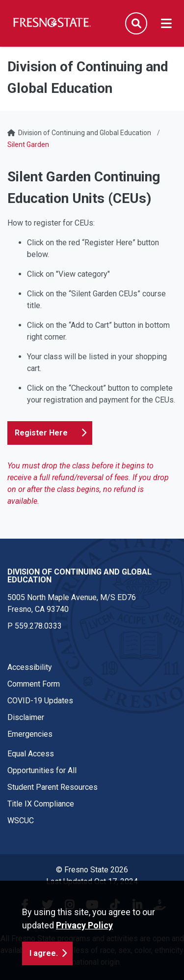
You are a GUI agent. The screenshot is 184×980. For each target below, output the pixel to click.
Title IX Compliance (41, 804)
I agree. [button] (44, 953)
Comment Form (34, 684)
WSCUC (21, 821)
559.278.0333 (38, 626)
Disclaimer (26, 717)
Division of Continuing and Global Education (85, 133)
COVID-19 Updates (40, 701)
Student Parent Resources (53, 787)
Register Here (41, 433)
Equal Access (31, 754)
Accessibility (30, 667)
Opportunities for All (42, 770)
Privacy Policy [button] (84, 925)
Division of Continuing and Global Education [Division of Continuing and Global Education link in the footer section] (79, 576)
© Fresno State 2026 (92, 870)
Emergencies (30, 734)
